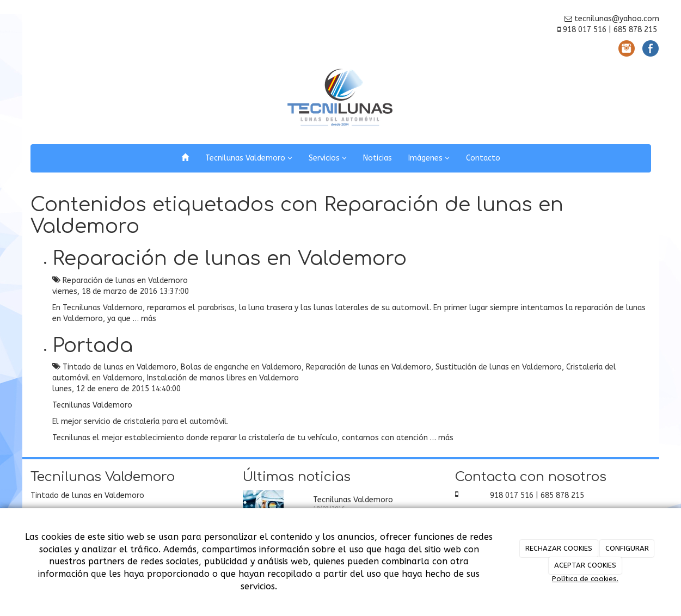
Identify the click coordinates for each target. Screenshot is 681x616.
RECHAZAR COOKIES (559, 548)
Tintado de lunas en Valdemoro (119, 367)
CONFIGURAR (627, 548)
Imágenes (429, 158)
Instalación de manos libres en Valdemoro (223, 378)
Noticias (378, 158)
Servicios (328, 158)
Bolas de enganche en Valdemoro (241, 367)
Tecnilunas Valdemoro (249, 158)
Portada (93, 346)
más (149, 319)
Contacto (483, 158)
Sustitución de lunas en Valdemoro (499, 367)
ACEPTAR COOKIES (585, 565)
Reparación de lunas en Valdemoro (229, 258)
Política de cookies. (585, 579)
